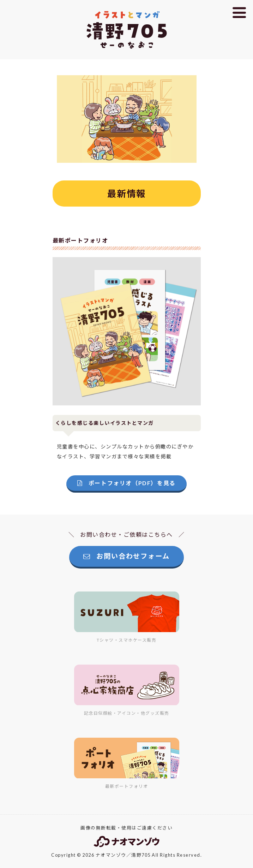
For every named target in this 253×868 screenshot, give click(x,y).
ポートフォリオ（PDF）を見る (126, 483)
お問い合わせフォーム (126, 556)
